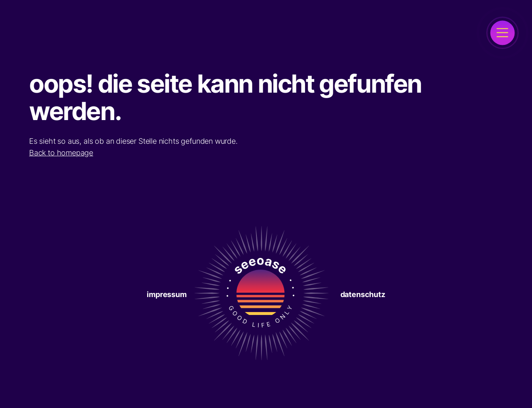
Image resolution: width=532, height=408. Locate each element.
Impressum (166, 294)
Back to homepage (61, 153)
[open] (502, 33)
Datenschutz (363, 294)
